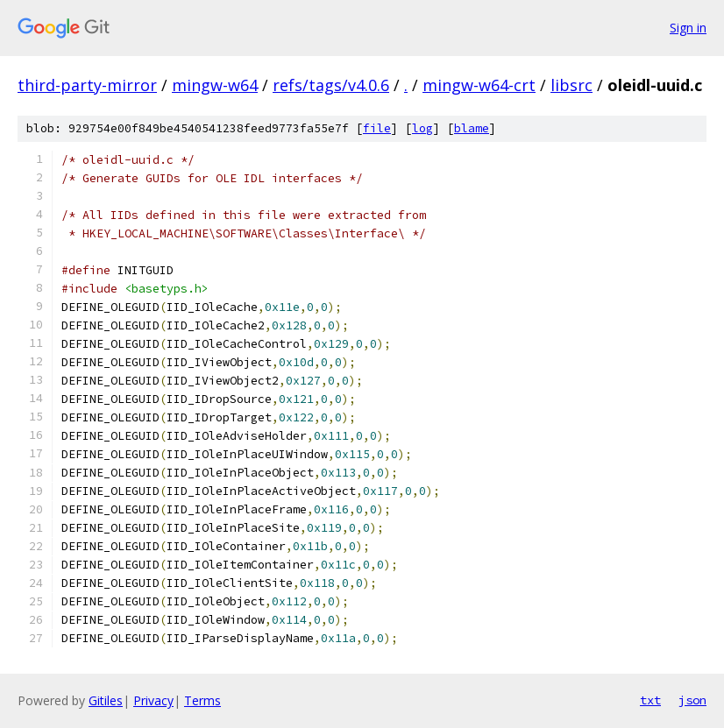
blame (472, 128)
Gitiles (106, 700)
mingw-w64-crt (479, 85)
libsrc (571, 85)
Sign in (688, 28)
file (377, 128)
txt (650, 700)
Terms (202, 700)
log (422, 128)
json (692, 700)
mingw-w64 (215, 85)
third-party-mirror (87, 85)
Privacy (153, 700)
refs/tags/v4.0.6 (331, 85)
